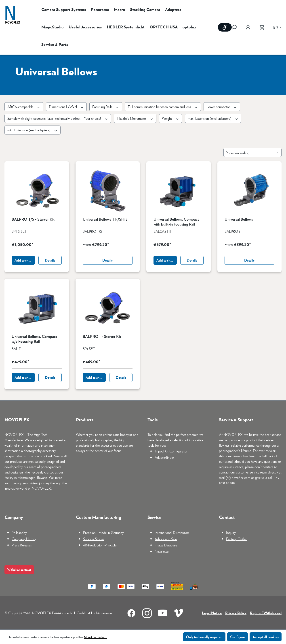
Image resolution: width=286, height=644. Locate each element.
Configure (238, 637)
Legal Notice (212, 613)
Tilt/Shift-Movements (135, 118)
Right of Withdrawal (266, 613)
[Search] (236, 27)
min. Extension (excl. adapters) (33, 130)
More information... (96, 637)
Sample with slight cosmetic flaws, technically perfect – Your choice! (58, 118)
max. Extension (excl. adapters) (213, 118)
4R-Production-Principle (100, 545)
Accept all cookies (266, 637)
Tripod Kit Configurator (171, 451)
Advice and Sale (166, 539)
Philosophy (19, 532)
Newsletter (162, 551)
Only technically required (204, 637)
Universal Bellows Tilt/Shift (105, 219)
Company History (24, 539)
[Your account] (248, 27)
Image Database (166, 545)
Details (50, 260)
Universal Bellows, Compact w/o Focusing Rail (34, 339)
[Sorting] (252, 152)
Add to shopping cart (25, 260)
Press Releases (22, 545)
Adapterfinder (164, 457)
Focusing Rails (106, 107)
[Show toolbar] (225, 27)
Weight (171, 118)
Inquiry (231, 532)
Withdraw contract (19, 570)
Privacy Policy (236, 613)
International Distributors (172, 532)
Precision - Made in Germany (103, 532)
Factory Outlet (236, 539)
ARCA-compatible (24, 107)
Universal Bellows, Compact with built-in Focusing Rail (176, 222)
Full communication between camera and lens (163, 107)
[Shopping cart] (262, 27)
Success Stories (94, 539)
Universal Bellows (239, 219)
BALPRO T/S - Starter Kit (33, 219)
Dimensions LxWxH (66, 107)
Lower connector (222, 107)
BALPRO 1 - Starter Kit (102, 337)
